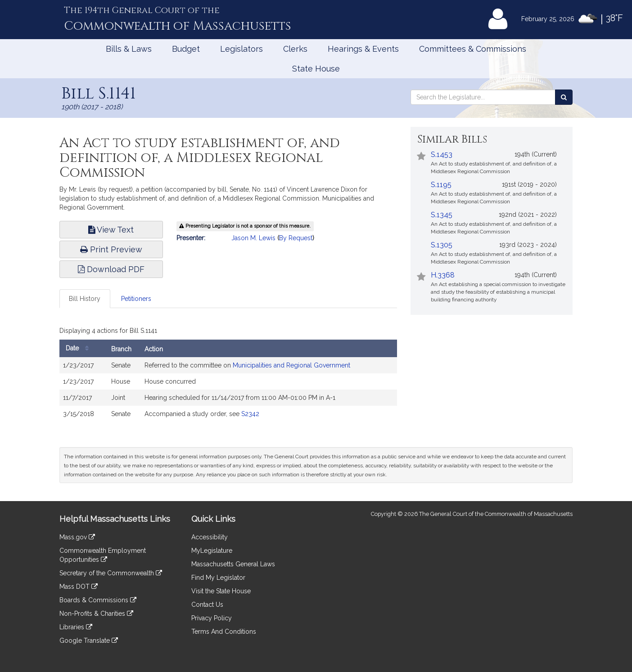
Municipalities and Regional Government (291, 365)
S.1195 (441, 185)
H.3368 (443, 275)
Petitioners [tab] (136, 299)
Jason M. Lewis (253, 238)
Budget (186, 49)
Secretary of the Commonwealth (111, 573)
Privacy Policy (212, 618)
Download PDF (111, 269)
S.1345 (442, 215)
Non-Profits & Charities (96, 614)
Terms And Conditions (224, 632)
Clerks (295, 49)
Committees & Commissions (473, 49)
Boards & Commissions (98, 600)
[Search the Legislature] (564, 97)
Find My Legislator (218, 578)
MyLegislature (212, 551)
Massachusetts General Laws (233, 564)
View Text (111, 230)
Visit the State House (221, 591)
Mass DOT (79, 587)
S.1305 (442, 245)
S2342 (250, 414)
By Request (296, 238)
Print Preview (111, 249)
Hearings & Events (363, 49)
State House (316, 69)
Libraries (76, 627)
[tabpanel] (228, 375)
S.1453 (442, 155)
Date (79, 348)
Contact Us (207, 605)
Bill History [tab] (85, 299)
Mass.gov (77, 537)
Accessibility (210, 537)
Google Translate (89, 641)
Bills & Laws (129, 49)
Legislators (242, 49)
